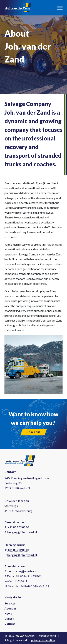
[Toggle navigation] (60, 8)
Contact (10, 623)
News (8, 613)
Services (10, 603)
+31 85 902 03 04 (18, 527)
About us (10, 608)
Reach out (34, 432)
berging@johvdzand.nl (22, 532)
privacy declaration (43, 640)
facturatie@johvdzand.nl (24, 571)
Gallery (9, 618)
